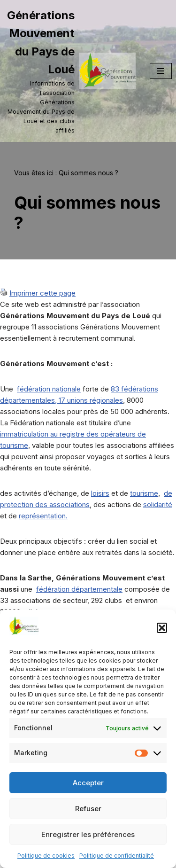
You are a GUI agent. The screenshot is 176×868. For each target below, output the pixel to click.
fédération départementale (79, 589)
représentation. (43, 516)
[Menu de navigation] (161, 71)
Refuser (88, 809)
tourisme (144, 493)
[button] (162, 628)
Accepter (88, 783)
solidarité (158, 504)
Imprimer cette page (42, 293)
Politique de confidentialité (117, 856)
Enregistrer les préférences (88, 834)
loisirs (100, 493)
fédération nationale (49, 389)
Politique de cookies (46, 856)
